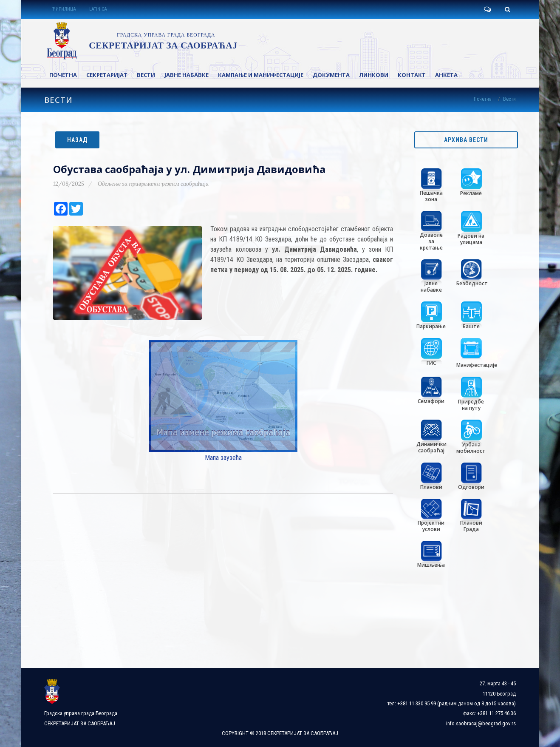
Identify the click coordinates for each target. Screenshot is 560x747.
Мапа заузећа (223, 458)
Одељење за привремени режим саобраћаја (153, 184)
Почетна (483, 99)
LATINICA (98, 9)
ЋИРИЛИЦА (64, 9)
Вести (509, 99)
